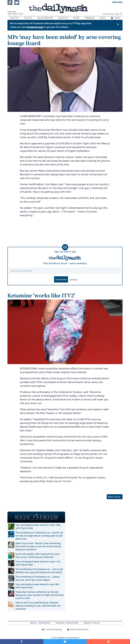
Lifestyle (63, 18)
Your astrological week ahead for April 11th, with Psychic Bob (38, 563)
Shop (115, 18)
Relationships (45, 18)
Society (28, 18)
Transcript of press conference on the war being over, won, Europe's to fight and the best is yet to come (40, 595)
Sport (76, 18)
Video (103, 18)
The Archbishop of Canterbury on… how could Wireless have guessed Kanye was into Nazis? (39, 571)
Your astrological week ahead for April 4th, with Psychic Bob (38, 586)
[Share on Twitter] (65, 642)
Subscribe (61, 279)
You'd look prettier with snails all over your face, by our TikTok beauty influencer (38, 555)
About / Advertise (40, 623)
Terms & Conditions (67, 623)
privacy (74, 279)
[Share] (108, 642)
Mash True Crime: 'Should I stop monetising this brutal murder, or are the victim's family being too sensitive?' (38, 546)
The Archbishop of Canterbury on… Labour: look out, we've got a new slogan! (38, 578)
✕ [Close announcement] (118, 24)
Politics (15, 18)
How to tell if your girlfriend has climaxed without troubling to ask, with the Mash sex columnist (38, 606)
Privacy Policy (92, 623)
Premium (90, 18)
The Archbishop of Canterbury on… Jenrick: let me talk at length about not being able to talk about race (39, 536)
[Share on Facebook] (22, 642)
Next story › (115, 497)
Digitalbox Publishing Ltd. (68, 638)
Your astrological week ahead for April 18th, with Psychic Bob (38, 527)
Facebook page (35, 27)
